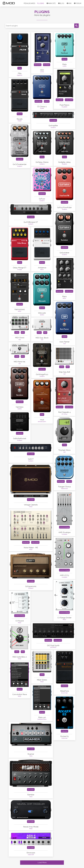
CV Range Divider (64, 618)
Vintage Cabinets (31, 505)
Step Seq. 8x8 (64, 372)
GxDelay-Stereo (42, 162)
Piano (64, 296)
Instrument (69, 100)
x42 (20, 340)
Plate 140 (42, 717)
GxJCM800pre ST (31, 222)
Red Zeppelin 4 (64, 412)
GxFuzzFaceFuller (64, 207)
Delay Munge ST (20, 268)
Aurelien (64, 534)
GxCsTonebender (20, 164)
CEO (42, 70)
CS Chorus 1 (42, 107)
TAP (64, 344)
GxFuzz (42, 199)
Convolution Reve (20, 694)
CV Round (20, 621)
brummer (64, 693)
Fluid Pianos (64, 105)
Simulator (53, 120)
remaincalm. (42, 422)
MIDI (23, 332)
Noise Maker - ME (31, 548)
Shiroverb (42, 313)
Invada (20, 270)
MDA (42, 270)
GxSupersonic (31, 586)
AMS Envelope (64, 532)
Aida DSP (31, 855)
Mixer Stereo (42, 680)
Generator (38, 65)
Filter (20, 68)
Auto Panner (64, 342)
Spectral (20, 304)
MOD (20, 311)
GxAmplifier (53, 126)
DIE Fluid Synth (53, 646)
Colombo (64, 738)
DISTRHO (53, 647)
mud (42, 420)
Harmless (20, 407)
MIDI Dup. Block (42, 338)
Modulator (38, 101)
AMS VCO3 (64, 575)
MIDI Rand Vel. (20, 362)
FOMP (42, 108)
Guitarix (53, 127)
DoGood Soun (42, 719)
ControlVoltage (64, 527)
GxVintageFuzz (42, 374)
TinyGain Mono (64, 450)
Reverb (64, 59)
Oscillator (47, 65)
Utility (17, 332)
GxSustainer (64, 253)
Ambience (42, 268)
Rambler (31, 795)
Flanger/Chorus (64, 487)
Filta (20, 73)
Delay (42, 157)
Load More (42, 863)
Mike (31, 829)
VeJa (31, 756)
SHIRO (42, 315)
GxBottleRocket (20, 439)
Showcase (31, 853)
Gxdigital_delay (64, 162)
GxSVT (31, 459)
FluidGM (64, 107)
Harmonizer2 (20, 309)
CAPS (42, 72)
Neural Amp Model (31, 827)
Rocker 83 (64, 736)
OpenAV (20, 75)
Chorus (47, 101)
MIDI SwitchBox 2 (20, 657)
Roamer (31, 754)
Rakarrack (64, 488)
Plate (64, 64)
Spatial (64, 337)
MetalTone (64, 691)
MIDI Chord (20, 338)
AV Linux (64, 414)
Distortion (20, 159)
